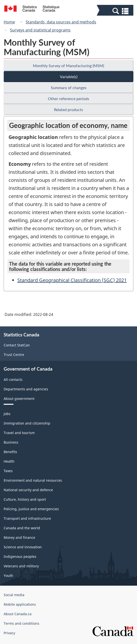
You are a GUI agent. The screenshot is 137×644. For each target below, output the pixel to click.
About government (19, 399)
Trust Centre (14, 355)
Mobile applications (20, 604)
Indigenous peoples (20, 556)
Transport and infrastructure (27, 518)
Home (9, 22)
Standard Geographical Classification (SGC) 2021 (72, 280)
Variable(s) (69, 77)
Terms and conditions (21, 623)
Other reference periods (68, 99)
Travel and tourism (19, 433)
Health (9, 461)
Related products (68, 109)
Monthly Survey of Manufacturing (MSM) (68, 66)
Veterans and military (21, 566)
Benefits (10, 452)
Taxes (8, 471)
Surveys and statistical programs (40, 30)
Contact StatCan (17, 345)
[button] (116, 11)
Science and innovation (23, 547)
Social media (14, 595)
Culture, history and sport (25, 499)
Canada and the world (22, 528)
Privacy (9, 633)
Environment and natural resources (33, 480)
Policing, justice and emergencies (31, 509)
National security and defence (28, 490)
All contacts (13, 379)
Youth (8, 576)
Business (11, 442)
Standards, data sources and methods (61, 22)
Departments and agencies (26, 389)
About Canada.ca (18, 614)
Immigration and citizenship (27, 423)
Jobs (7, 414)
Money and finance (19, 537)
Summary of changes (69, 88)
